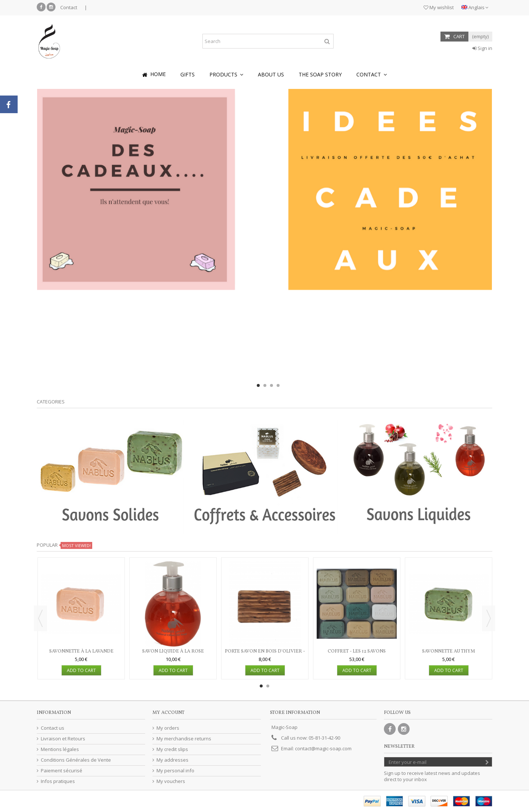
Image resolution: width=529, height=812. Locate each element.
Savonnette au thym (449, 651)
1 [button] (258, 385)
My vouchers (171, 781)
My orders (168, 728)
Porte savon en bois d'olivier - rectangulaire (265, 655)
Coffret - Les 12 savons (357, 651)
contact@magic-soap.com (323, 748)
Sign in (482, 48)
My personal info (175, 771)
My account (168, 713)
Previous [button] (40, 618)
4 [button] (278, 385)
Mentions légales (60, 749)
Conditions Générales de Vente (76, 760)
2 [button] (265, 385)
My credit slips (172, 749)
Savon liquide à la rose (173, 651)
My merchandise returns (184, 739)
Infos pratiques (58, 781)
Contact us (53, 728)
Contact (69, 7)
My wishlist (439, 7)
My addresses (172, 760)
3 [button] (271, 385)
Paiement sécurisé (62, 771)
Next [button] (489, 618)
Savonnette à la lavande (81, 651)
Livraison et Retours (63, 739)
